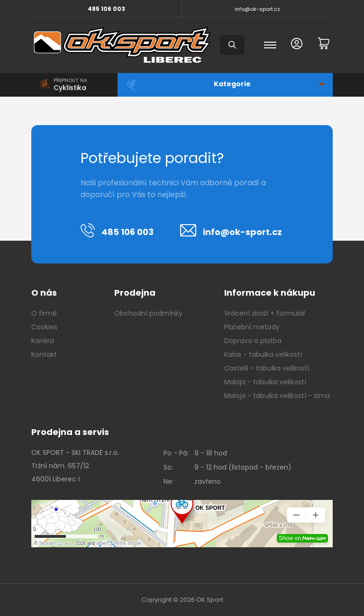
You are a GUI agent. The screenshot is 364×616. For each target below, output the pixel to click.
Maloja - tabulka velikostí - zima (277, 396)
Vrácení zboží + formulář (265, 313)
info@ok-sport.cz (257, 9)
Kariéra (43, 341)
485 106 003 (106, 9)
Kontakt (44, 354)
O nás (44, 293)
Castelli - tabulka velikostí (267, 368)
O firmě (44, 313)
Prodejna (135, 293)
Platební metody (252, 327)
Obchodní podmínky (148, 313)
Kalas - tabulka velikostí (263, 354)
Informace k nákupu (270, 293)
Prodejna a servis (70, 432)
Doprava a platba (253, 341)
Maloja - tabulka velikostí (265, 382)
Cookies (44, 327)
